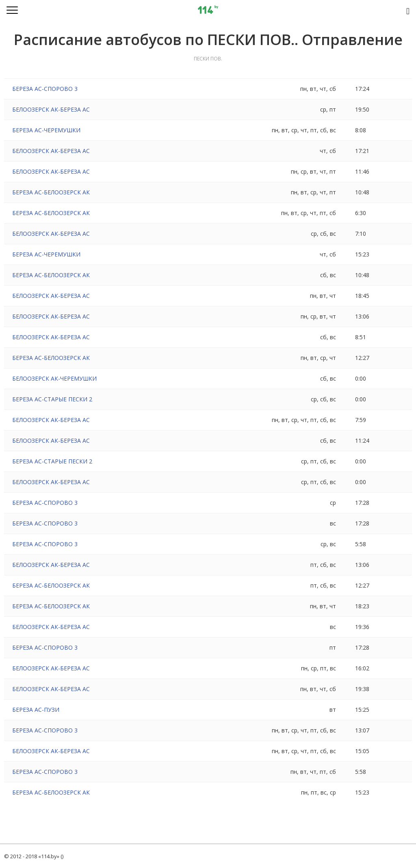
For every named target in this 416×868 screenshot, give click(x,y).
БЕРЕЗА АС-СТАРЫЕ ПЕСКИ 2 (52, 399)
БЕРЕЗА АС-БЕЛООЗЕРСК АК (51, 192)
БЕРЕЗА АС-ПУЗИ (36, 710)
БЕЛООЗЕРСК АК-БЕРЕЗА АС (51, 109)
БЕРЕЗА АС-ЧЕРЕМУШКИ (46, 130)
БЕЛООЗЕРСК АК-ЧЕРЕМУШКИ (54, 378)
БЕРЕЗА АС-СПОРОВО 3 (45, 89)
